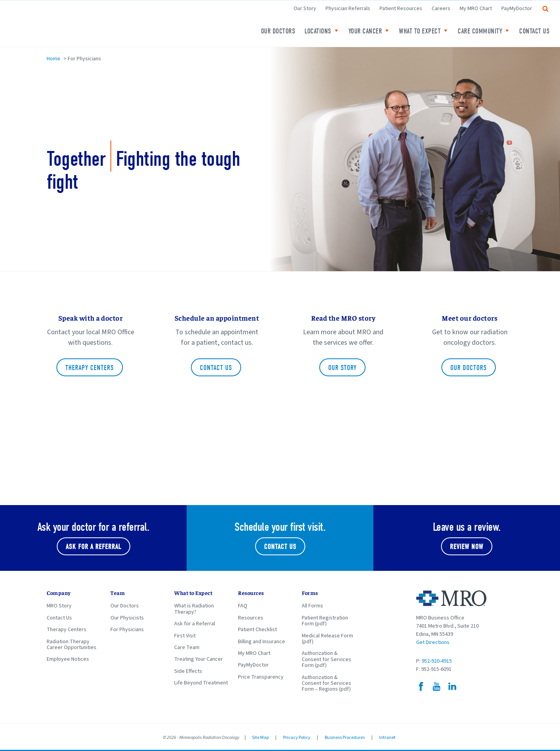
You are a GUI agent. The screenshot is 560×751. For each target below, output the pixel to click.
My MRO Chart (476, 9)
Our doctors (469, 368)
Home (53, 59)
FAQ (243, 606)
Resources (251, 618)
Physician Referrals (348, 9)
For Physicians (127, 630)
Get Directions (433, 642)
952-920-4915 (437, 661)
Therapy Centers (90, 368)
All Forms (312, 606)
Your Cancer (365, 31)
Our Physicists (127, 618)
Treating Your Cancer (199, 659)
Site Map (260, 738)
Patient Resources (401, 9)
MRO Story (59, 606)
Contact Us (534, 31)
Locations (318, 31)
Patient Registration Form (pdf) (325, 621)
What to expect (420, 31)
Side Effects (188, 671)
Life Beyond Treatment (201, 683)
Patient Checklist (257, 630)
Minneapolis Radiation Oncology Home (97, 24)
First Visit (185, 636)
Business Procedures (345, 738)
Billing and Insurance (262, 642)
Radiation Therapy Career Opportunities (72, 645)
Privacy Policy (297, 738)
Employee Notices (68, 659)
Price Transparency (261, 677)
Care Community (480, 31)
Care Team (187, 647)
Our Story (305, 9)
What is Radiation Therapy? (194, 609)
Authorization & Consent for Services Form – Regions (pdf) (326, 683)
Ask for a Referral (195, 624)
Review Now (467, 547)
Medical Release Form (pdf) (327, 639)
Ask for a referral (94, 547)
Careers (441, 9)
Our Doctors (278, 31)
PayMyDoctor (517, 9)
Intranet (387, 738)
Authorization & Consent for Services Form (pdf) (326, 659)
